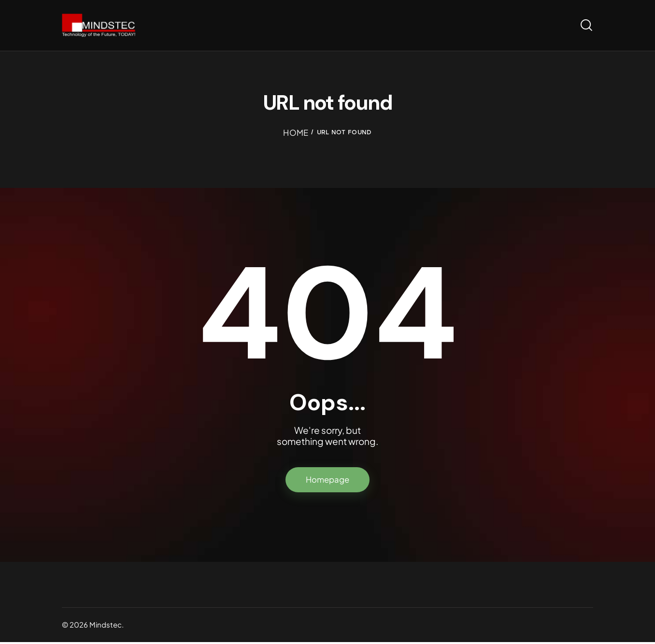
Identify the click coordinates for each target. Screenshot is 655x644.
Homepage (328, 481)
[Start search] (586, 26)
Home (296, 133)
